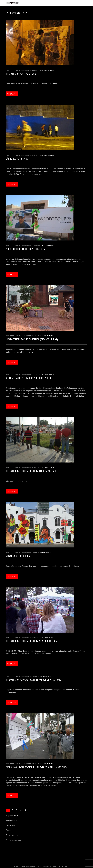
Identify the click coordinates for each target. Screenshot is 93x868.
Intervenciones (12, 820)
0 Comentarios (48, 70)
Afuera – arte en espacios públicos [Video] (28, 378)
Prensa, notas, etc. (13, 840)
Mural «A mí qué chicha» (19, 556)
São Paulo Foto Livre (17, 159)
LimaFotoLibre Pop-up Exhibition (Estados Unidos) (32, 339)
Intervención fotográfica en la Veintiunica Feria (31, 641)
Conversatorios (12, 835)
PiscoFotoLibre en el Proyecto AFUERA (26, 249)
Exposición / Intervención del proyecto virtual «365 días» (37, 767)
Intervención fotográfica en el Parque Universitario (33, 680)
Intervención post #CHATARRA (21, 74)
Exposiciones (11, 825)
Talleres (9, 830)
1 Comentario (48, 553)
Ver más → (12, 94)
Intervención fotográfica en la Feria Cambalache (32, 471)
